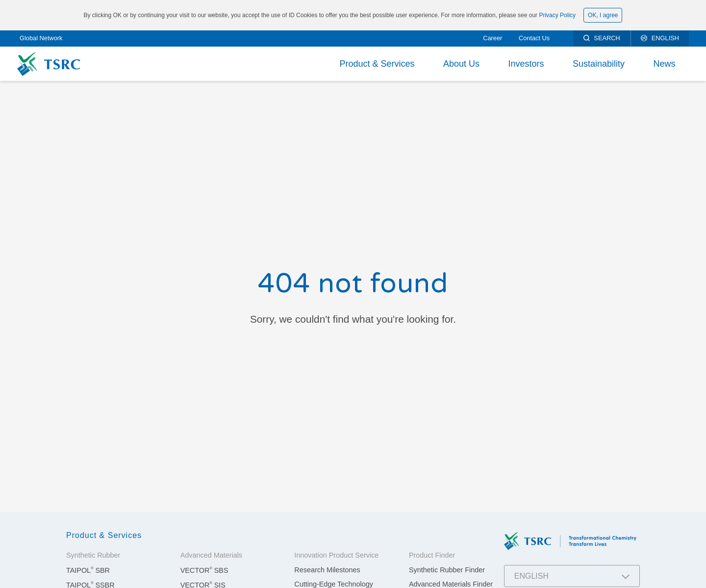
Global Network (41, 38)
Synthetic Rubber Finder (447, 570)
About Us (461, 64)
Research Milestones (327, 570)
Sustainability (599, 64)
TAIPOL (88, 570)
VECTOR (204, 570)
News (664, 64)
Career (492, 38)
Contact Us (534, 38)
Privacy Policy (557, 15)
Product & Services (377, 64)
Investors (526, 64)
